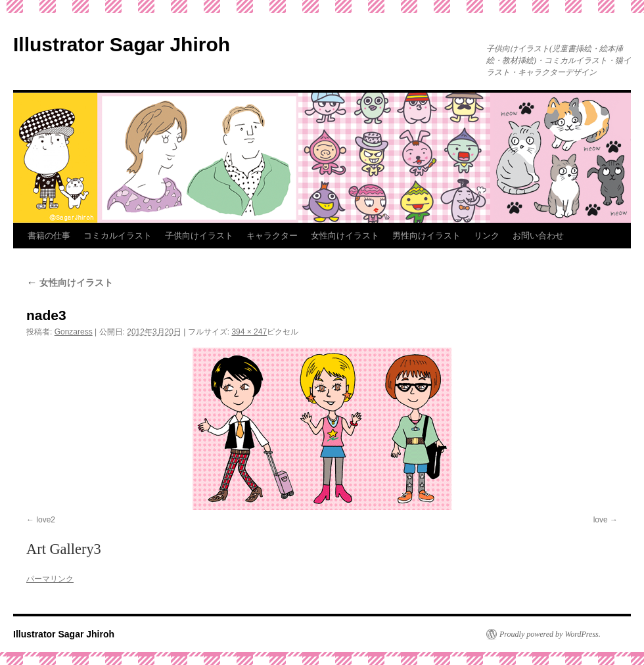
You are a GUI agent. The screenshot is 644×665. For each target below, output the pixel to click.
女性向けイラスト (345, 236)
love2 (46, 520)
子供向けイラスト (199, 236)
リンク (487, 236)
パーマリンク (50, 579)
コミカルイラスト (118, 236)
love (601, 520)
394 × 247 (249, 332)
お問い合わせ (538, 236)
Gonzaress (74, 332)
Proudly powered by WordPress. (550, 634)
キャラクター (272, 236)
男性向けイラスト (426, 236)
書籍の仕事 (49, 236)
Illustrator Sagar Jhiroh (122, 44)
